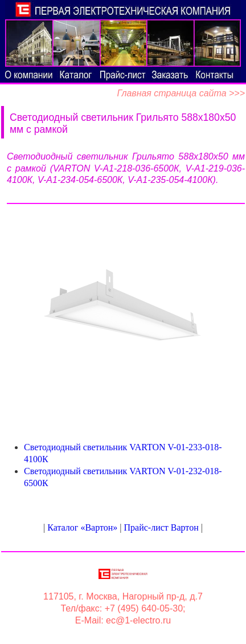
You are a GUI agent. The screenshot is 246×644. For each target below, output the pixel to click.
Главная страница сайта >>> (181, 93)
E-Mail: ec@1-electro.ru (123, 620)
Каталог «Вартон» (82, 527)
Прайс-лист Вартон (161, 527)
